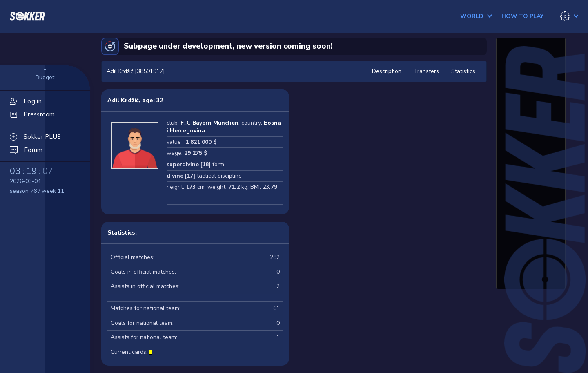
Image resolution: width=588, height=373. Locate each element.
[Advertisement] (531, 165)
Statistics (463, 71)
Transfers (426, 71)
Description (387, 71)
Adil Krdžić (123, 100)
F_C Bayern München (209, 123)
